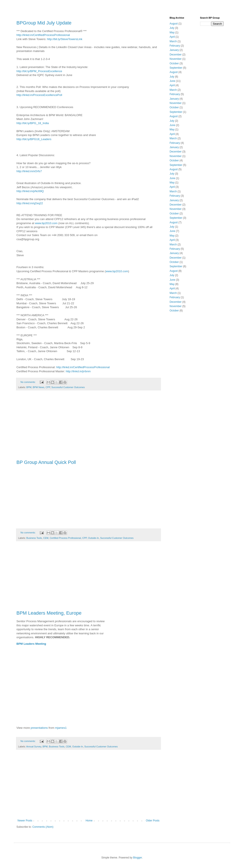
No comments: (28, 382)
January (174, 50)
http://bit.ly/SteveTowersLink (65, 39)
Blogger (137, 858)
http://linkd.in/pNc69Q (30, 191)
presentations (39, 728)
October (174, 63)
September (176, 68)
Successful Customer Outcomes (68, 387)
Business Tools (34, 538)
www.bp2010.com (46, 223)
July (172, 28)
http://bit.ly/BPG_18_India (33, 123)
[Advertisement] (88, 427)
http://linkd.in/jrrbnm (78, 371)
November (176, 59)
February (175, 46)
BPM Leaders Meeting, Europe (49, 613)
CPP (48, 387)
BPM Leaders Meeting (31, 644)
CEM (46, 538)
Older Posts (153, 821)
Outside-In (93, 538)
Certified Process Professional (65, 538)
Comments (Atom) (43, 827)
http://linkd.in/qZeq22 (30, 203)
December (176, 55)
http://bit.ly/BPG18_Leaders (34, 139)
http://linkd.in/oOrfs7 (29, 171)
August (174, 24)
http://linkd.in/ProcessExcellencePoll (39, 95)
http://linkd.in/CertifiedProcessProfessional (43, 35)
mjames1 (61, 728)
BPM (29, 387)
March (173, 41)
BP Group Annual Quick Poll (46, 462)
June (172, 81)
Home (89, 821)
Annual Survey (34, 747)
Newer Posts (25, 821)
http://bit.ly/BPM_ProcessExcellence (39, 71)
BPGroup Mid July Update (44, 23)
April (172, 37)
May (172, 32)
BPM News (38, 387)
